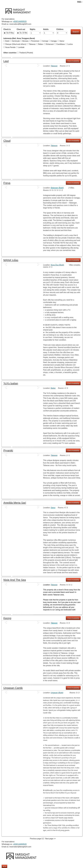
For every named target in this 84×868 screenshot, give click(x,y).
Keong (7, 618)
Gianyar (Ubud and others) (15, 44)
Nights (33, 29)
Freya (7, 183)
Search (76, 32)
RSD (80, 2)
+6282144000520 (20, 22)
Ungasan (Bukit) (57, 693)
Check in (7, 29)
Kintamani (49, 44)
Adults (46, 29)
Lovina (69, 44)
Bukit (6, 41)
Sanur (61, 41)
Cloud (7, 141)
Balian (40, 44)
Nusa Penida (9, 47)
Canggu (53, 41)
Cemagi (44, 41)
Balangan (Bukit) (57, 188)
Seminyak (15, 41)
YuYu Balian (11, 383)
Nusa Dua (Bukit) (57, 265)
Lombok (20, 47)
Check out (21, 29)
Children (60, 29)
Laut (6, 61)
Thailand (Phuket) (25, 53)
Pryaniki (8, 450)
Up (4, 866)
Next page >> (50, 839)
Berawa (24, 41)
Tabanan (31, 44)
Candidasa (60, 44)
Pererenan (34, 41)
